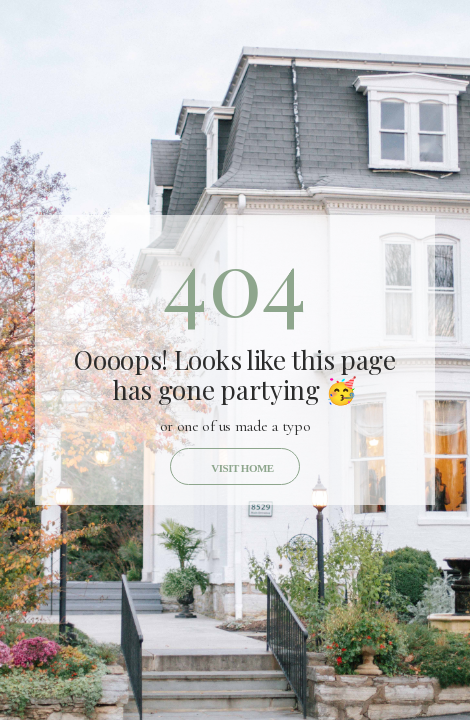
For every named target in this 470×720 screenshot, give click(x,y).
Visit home (242, 468)
